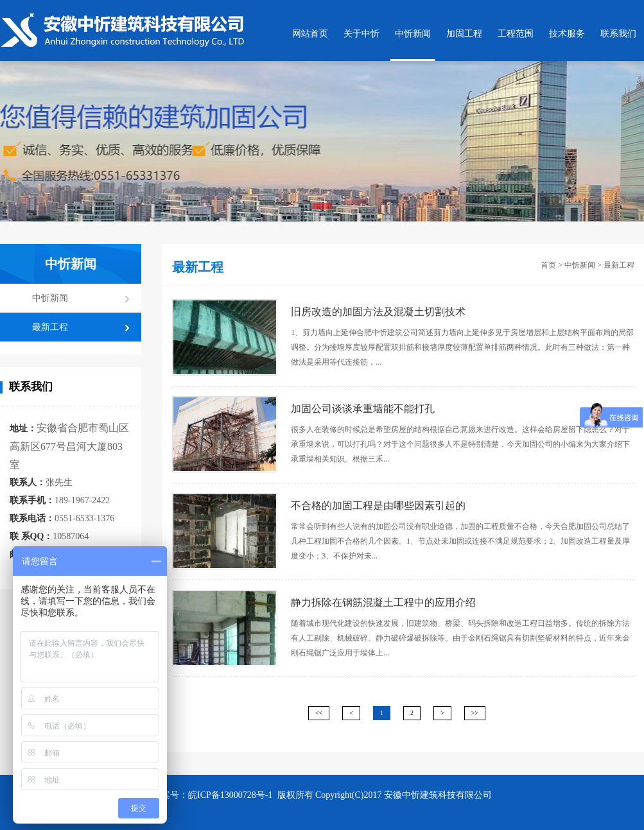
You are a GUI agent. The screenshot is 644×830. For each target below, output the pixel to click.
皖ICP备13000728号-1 (231, 795)
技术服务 (567, 34)
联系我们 (618, 34)
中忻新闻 (413, 34)
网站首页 (310, 34)
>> (475, 713)
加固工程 (464, 34)
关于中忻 (361, 34)
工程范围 (516, 34)
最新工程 (50, 327)
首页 (548, 265)
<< (319, 713)
